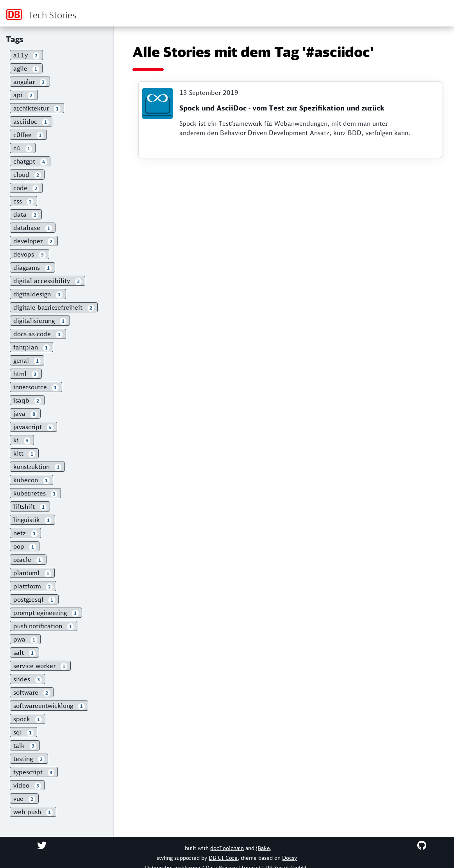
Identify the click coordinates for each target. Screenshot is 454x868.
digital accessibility (47, 281)
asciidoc (31, 122)
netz (25, 533)
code (26, 188)
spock (28, 719)
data (26, 215)
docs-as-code (38, 334)
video (27, 785)
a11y (26, 55)
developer (34, 241)
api (24, 95)
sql (23, 732)
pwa (25, 639)
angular (30, 82)
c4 (23, 148)
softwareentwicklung (49, 706)
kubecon (31, 480)
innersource (36, 387)
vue (24, 799)
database (33, 228)
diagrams (32, 268)
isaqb (27, 400)
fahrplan (31, 347)
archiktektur (37, 108)
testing (29, 759)
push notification (44, 626)
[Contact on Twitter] (42, 845)
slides (28, 679)
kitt (24, 454)
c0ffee (28, 135)
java (25, 414)
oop (25, 546)
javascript (33, 427)
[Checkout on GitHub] (422, 845)
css (23, 201)
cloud (27, 175)
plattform (33, 586)
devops (29, 254)
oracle (28, 560)
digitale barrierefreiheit (54, 307)
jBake (263, 848)
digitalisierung (40, 321)
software (32, 692)
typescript (34, 772)
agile (26, 69)
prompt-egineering (46, 613)
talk (25, 746)
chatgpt (30, 161)
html (26, 374)
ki (22, 440)
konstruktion (37, 467)
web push (33, 812)
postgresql (34, 600)
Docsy (290, 858)
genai (27, 361)
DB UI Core (223, 858)
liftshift (30, 507)
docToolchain (227, 848)
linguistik (32, 520)
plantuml (32, 573)
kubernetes (35, 493)
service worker (40, 666)
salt (24, 653)
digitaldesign (38, 294)
